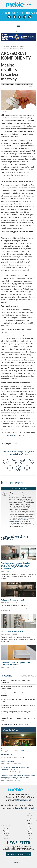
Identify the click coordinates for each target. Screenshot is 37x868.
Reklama (6, 836)
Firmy (30, 828)
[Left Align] (18, 25)
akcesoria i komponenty (17, 46)
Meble (27, 13)
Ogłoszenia (30, 831)
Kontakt (6, 838)
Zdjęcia (30, 833)
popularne (6, 676)
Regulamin (6, 831)
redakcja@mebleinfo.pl (23, 808)
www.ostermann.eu (17, 435)
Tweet (15, 444)
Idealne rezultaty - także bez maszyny (13, 48)
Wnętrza (30, 826)
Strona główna (5, 46)
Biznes (4, 13)
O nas (6, 828)
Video (30, 836)
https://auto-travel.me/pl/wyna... (19, 521)
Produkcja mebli (16, 13)
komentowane (29, 676)
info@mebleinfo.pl (22, 800)
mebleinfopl (19, 862)
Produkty (30, 838)
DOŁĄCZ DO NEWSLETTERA (19, 854)
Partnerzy (6, 833)
